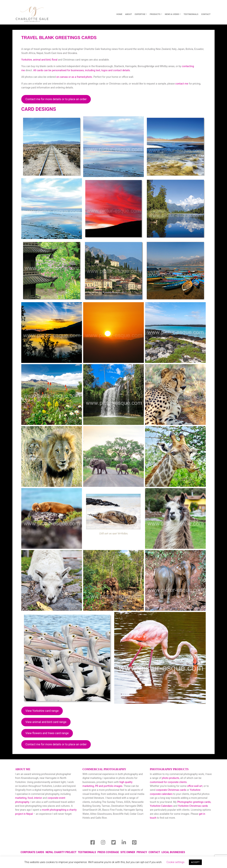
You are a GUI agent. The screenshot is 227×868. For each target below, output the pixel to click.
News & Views (172, 14)
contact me (182, 84)
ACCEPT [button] (195, 862)
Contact (154, 852)
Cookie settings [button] (175, 862)
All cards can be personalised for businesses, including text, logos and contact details (81, 70)
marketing (21, 798)
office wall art (195, 786)
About (129, 14)
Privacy (142, 852)
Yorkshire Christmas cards (193, 806)
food (30, 798)
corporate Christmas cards (171, 790)
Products (155, 14)
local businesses (173, 852)
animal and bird (42, 60)
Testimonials (191, 14)
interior (38, 798)
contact (206, 14)
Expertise (140, 14)
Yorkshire (27, 60)
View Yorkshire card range (42, 711)
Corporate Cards (32, 852)
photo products (171, 778)
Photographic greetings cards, (194, 802)
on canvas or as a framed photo (74, 77)
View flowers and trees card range (47, 733)
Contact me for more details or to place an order (56, 99)
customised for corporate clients (168, 782)
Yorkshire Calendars (161, 806)
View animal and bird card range (46, 722)
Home (119, 14)
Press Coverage (108, 852)
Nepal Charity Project (61, 852)
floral (54, 60)
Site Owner (128, 852)
